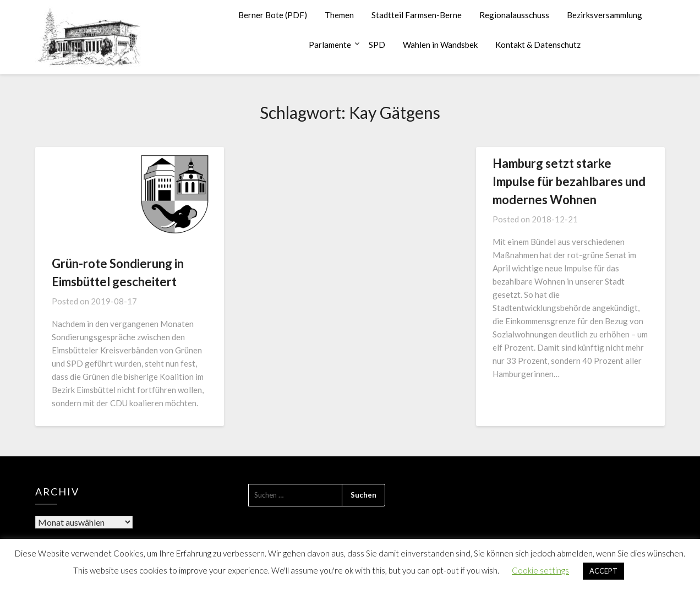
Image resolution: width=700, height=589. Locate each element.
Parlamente (330, 45)
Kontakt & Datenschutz (538, 45)
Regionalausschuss (514, 15)
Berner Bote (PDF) (273, 15)
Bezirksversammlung (605, 15)
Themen (339, 15)
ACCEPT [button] (603, 571)
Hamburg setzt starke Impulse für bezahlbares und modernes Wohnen (569, 181)
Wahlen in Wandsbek (440, 45)
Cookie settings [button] (540, 570)
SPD (377, 45)
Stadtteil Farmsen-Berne (417, 15)
